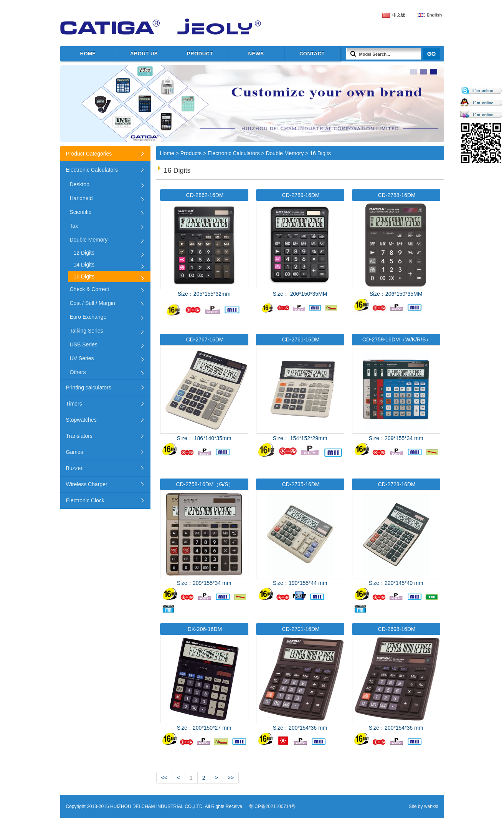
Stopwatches (81, 420)
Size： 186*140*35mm (204, 401)
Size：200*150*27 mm (204, 690)
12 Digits (84, 253)
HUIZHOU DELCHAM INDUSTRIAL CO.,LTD (156, 27)
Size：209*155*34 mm (396, 401)
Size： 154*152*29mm (300, 395)
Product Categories (89, 154)
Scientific (81, 212)
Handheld (81, 198)
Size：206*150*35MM (396, 256)
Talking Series (87, 331)
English (435, 15)
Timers (74, 404)
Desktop (80, 184)
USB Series (84, 344)
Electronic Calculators (234, 153)
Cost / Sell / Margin (93, 303)
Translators (79, 436)
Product (200, 54)
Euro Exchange (88, 317)
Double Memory (285, 153)
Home (88, 54)
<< (164, 778)
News (256, 54)
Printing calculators (89, 387)
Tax (74, 226)
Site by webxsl (424, 806)
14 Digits (84, 265)
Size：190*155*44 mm (300, 546)
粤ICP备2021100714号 (272, 806)
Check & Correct (90, 289)
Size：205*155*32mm (204, 255)
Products (191, 153)
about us (144, 54)
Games (75, 452)
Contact (312, 54)
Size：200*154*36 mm (300, 690)
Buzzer (74, 468)
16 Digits (320, 153)
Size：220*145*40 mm (396, 546)
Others (78, 372)
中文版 (399, 15)
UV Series (82, 358)
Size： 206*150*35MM (300, 253)
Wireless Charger (87, 484)
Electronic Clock (85, 500)
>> (231, 778)
